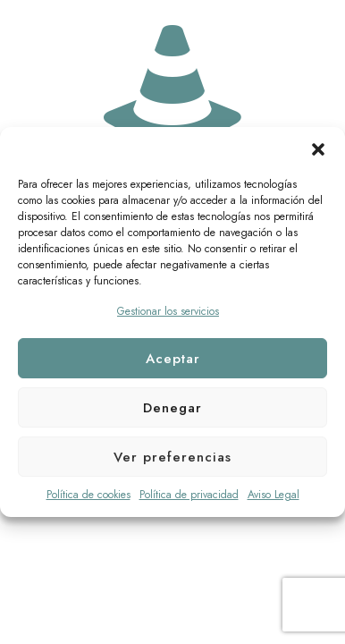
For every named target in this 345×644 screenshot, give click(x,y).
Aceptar (173, 359)
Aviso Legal (273, 495)
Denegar (172, 408)
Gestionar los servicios (168, 311)
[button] (318, 149)
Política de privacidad (189, 495)
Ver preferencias (172, 457)
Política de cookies (88, 495)
